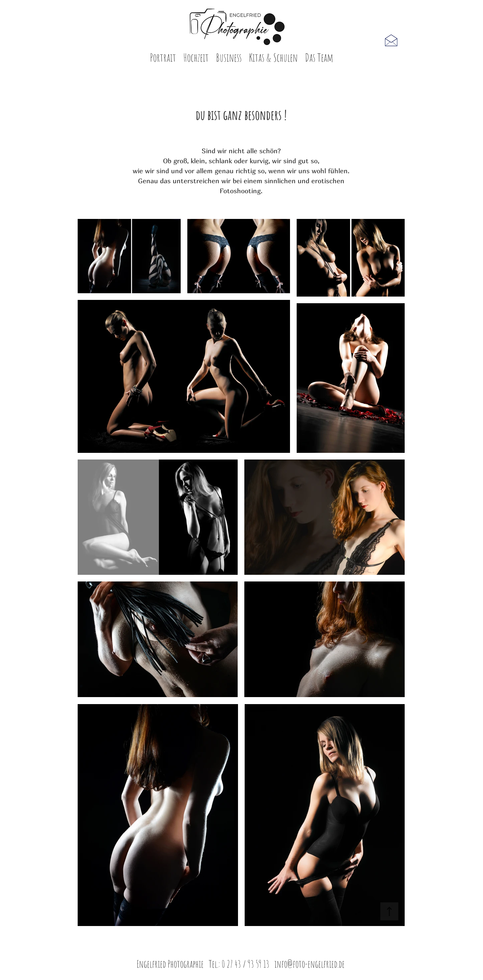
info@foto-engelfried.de (309, 964)
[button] (163, 60)
